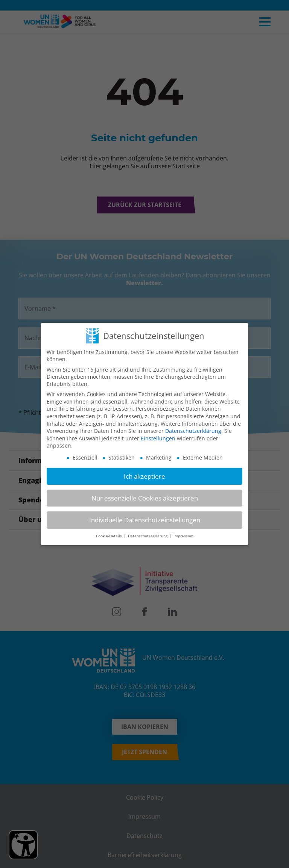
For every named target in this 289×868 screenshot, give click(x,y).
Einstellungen (158, 438)
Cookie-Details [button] (110, 536)
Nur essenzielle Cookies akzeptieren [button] (145, 498)
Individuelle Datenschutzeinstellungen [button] (145, 520)
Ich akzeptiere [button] (144, 476)
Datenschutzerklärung (193, 431)
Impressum (183, 536)
